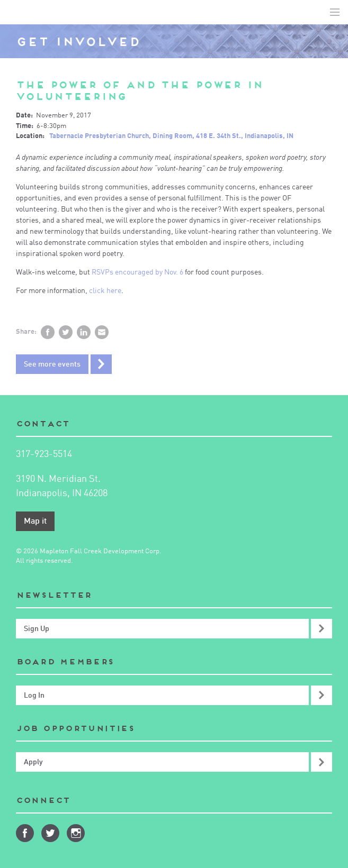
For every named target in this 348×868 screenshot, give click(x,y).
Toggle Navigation (335, 12)
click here (105, 291)
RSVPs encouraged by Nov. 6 (137, 272)
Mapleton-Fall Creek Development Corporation (16, 12)
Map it (35, 522)
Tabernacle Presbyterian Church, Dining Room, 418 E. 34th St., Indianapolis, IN (171, 136)
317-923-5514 (44, 454)
